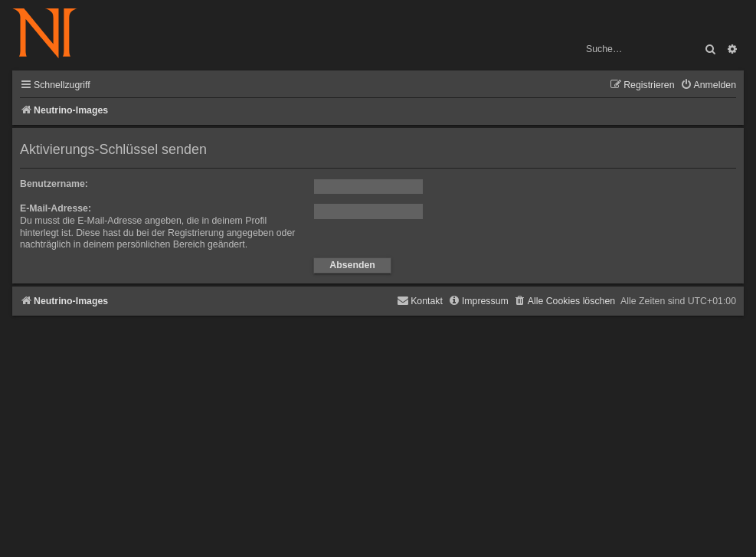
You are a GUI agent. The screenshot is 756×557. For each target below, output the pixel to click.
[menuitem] (708, 85)
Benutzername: (54, 184)
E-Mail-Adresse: (56, 208)
